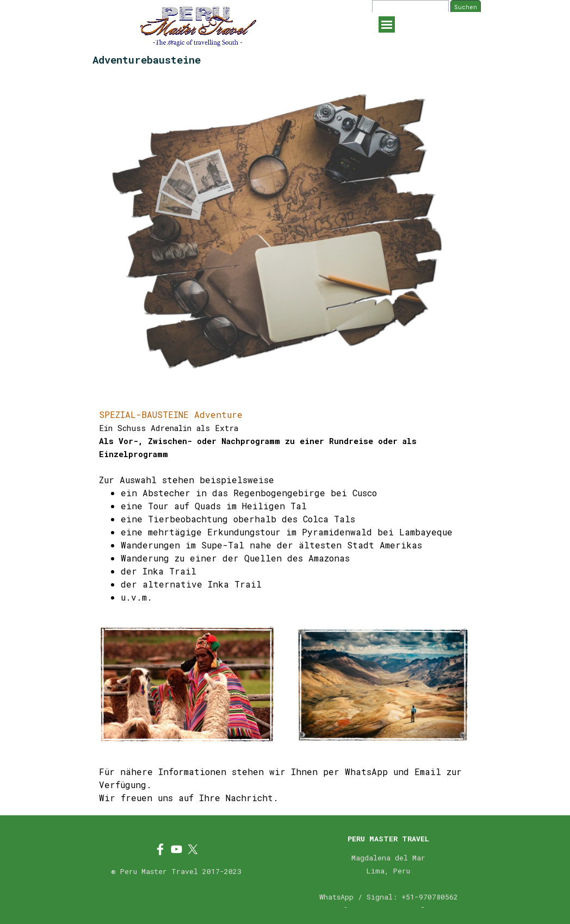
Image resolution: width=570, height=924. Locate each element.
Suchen (466, 7)
